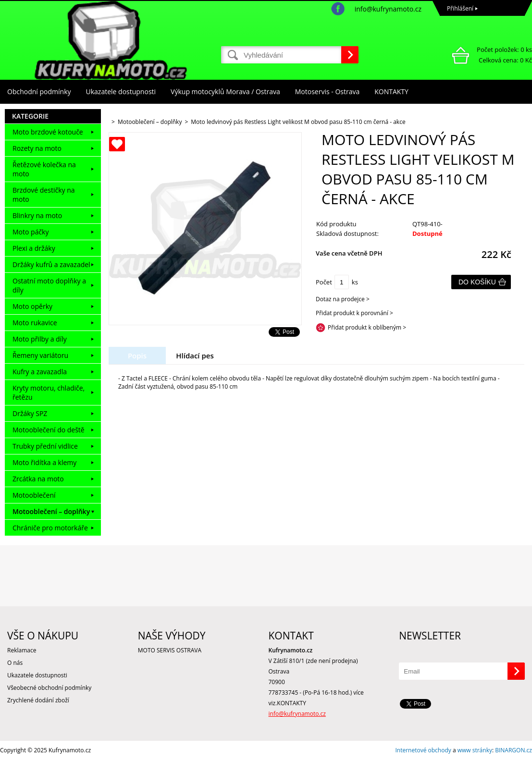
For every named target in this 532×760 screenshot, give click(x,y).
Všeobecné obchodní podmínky (49, 688)
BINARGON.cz (513, 750)
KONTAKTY (391, 92)
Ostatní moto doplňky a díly (49, 285)
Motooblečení (34, 495)
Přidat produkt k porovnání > (354, 313)
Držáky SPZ (30, 413)
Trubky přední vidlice (45, 446)
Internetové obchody (423, 750)
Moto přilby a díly (40, 339)
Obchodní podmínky (39, 92)
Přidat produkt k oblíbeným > (367, 327)
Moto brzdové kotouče (48, 132)
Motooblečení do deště (49, 430)
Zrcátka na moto (38, 479)
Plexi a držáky (34, 248)
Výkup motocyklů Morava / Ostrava (225, 92)
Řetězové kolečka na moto (44, 169)
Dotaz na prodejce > (343, 299)
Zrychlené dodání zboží (38, 700)
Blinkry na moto (37, 215)
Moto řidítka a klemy (44, 462)
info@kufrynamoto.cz (388, 9)
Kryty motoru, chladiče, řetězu (49, 392)
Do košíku (477, 282)
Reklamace (22, 650)
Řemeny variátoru (40, 355)
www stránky (475, 750)
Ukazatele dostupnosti (121, 92)
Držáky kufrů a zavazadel (51, 264)
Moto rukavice (35, 323)
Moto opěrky (32, 306)
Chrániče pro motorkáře (50, 528)
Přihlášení (460, 8)
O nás (15, 663)
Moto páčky (31, 232)
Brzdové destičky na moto (44, 195)
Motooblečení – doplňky (51, 511)
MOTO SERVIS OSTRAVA (170, 650)
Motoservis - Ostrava (327, 92)
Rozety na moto (37, 148)
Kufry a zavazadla (40, 372)
